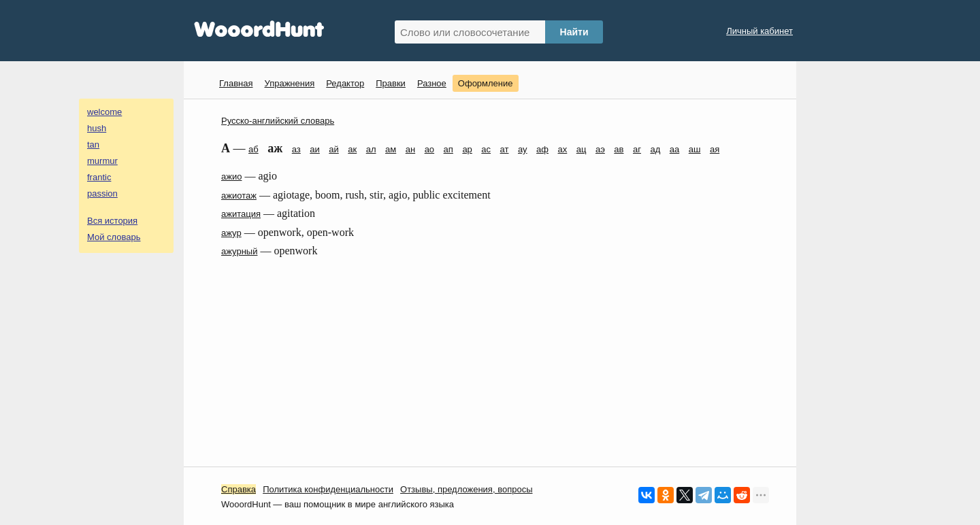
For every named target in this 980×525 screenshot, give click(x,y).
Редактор (345, 83)
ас (486, 149)
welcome (104, 112)
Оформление (486, 83)
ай (334, 149)
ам (391, 149)
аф (542, 149)
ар (467, 149)
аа (674, 149)
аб (254, 149)
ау (523, 149)
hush (97, 128)
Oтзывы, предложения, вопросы (466, 489)
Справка (239, 489)
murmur (102, 161)
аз (296, 149)
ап (448, 149)
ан (410, 149)
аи (315, 149)
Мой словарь (114, 237)
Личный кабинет (759, 31)
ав (619, 149)
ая (715, 149)
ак (352, 149)
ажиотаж (239, 196)
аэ (600, 149)
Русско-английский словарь (278, 121)
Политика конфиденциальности (328, 489)
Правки (391, 83)
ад (655, 149)
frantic (99, 177)
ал (371, 149)
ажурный (239, 251)
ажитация (241, 214)
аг (637, 149)
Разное (432, 83)
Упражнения (289, 83)
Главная (236, 83)
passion (102, 193)
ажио (231, 176)
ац (582, 149)
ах (563, 149)
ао (429, 149)
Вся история (112, 221)
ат (505, 149)
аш (695, 149)
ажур (231, 233)
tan (93, 145)
